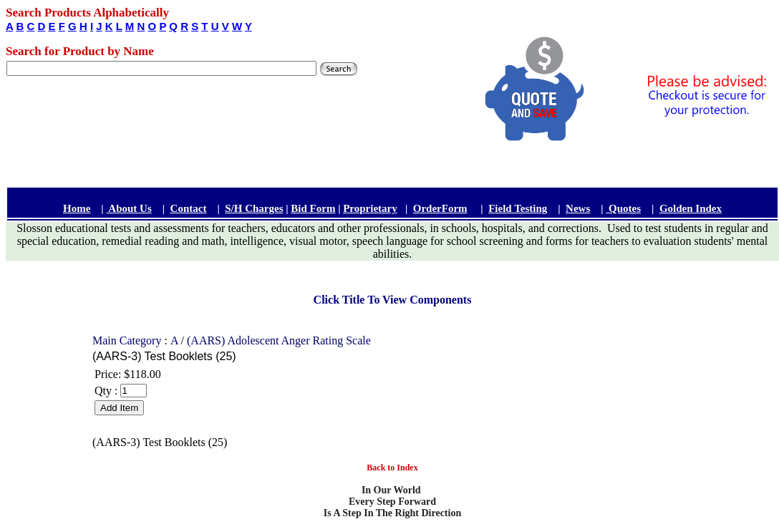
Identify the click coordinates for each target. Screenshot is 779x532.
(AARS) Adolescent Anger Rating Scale (279, 340)
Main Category (128, 340)
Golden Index (691, 208)
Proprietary (370, 208)
